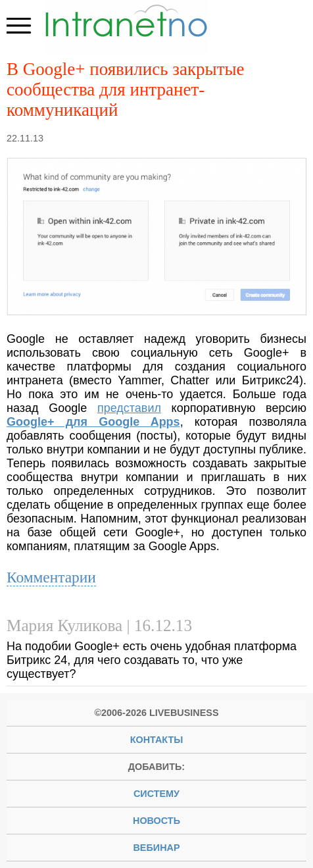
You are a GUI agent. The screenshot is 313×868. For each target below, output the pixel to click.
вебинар (156, 848)
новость (156, 821)
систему (156, 794)
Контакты (157, 740)
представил (129, 408)
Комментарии (51, 577)
